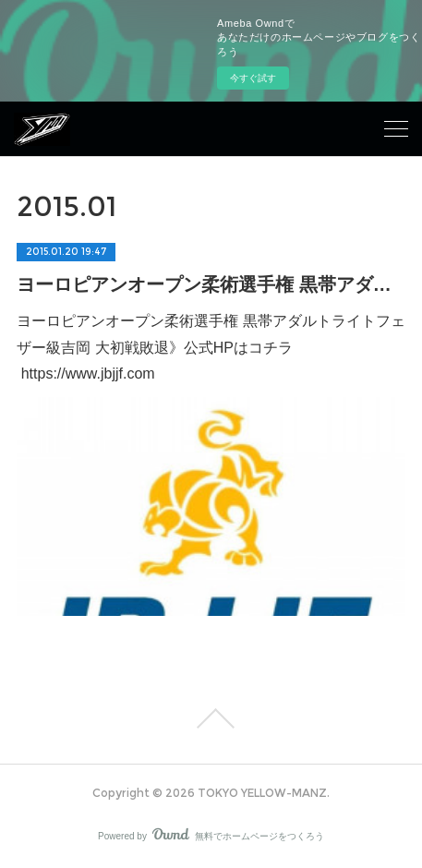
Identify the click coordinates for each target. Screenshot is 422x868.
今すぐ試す (253, 78)
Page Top (211, 718)
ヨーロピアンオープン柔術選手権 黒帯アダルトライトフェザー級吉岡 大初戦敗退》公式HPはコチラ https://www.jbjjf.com (211, 348)
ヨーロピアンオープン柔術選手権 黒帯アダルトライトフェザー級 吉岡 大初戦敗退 (211, 284)
